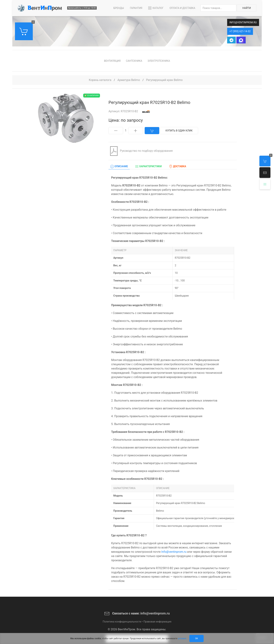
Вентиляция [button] (112, 61)
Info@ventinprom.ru (174, 552)
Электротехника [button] (159, 61)
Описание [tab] (119, 167)
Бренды (119, 8)
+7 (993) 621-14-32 (240, 31)
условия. (182, 638)
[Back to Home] (40, 8)
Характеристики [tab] (148, 167)
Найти (247, 8)
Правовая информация (157, 622)
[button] (265, 173)
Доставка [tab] (178, 167)
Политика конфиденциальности (122, 622)
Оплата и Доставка (182, 8)
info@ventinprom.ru (243, 22)
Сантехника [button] (134, 61)
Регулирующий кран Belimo (164, 80)
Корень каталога (100, 80)
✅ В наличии (92, 95)
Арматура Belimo (129, 80)
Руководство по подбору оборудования (141, 151)
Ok (197, 638)
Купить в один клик (179, 131)
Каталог (156, 8)
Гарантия (136, 8)
